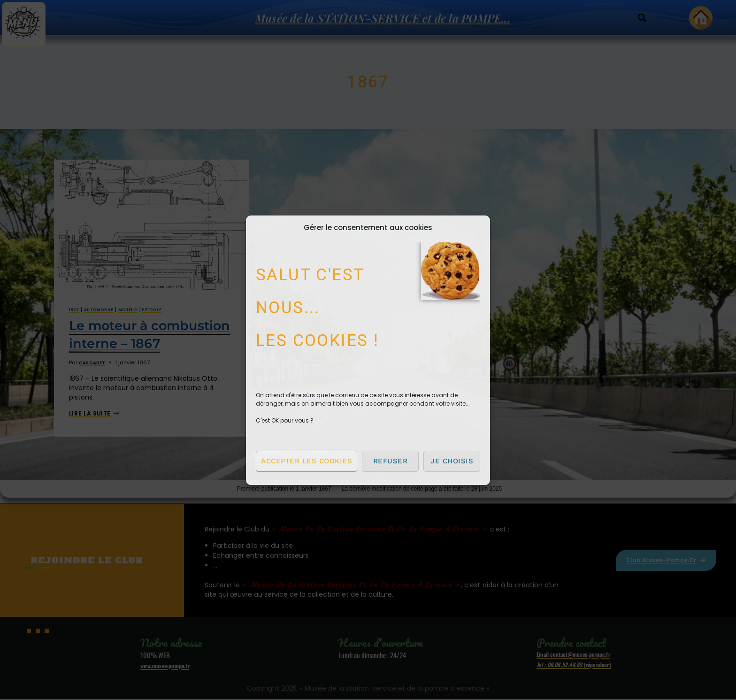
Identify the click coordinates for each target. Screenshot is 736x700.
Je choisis (452, 461)
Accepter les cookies (307, 461)
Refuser (391, 461)
